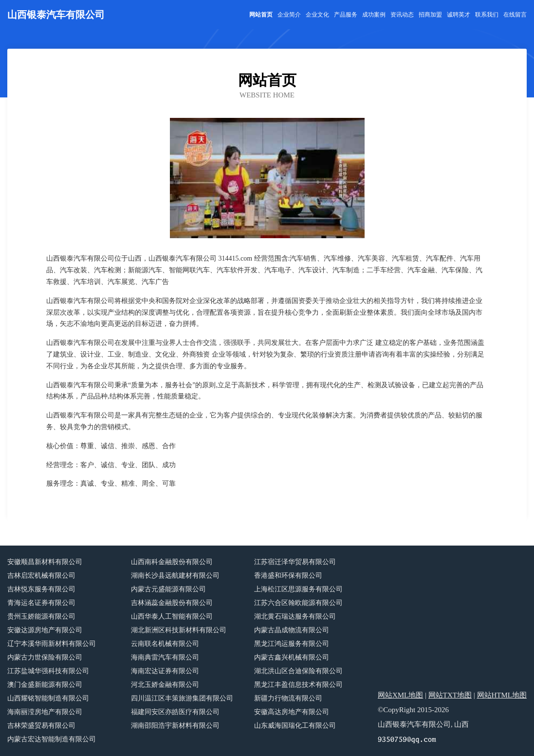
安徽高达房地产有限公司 (292, 712)
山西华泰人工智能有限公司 (172, 616)
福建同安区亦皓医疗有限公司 (175, 712)
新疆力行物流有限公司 (288, 698)
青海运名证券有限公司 (41, 603)
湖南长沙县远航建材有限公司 (175, 576)
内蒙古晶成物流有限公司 (292, 630)
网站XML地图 (400, 695)
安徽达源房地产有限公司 (45, 630)
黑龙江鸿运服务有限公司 (292, 644)
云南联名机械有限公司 (165, 644)
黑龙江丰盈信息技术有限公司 (298, 685)
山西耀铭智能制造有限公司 (48, 698)
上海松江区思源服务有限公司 (298, 589)
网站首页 (261, 15)
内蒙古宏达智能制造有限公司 (52, 739)
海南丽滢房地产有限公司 (45, 712)
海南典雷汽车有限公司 (165, 657)
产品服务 (346, 15)
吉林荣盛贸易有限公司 (41, 726)
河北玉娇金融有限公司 (165, 685)
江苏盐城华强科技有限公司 (48, 671)
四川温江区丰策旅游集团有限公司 (182, 698)
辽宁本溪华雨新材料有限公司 (52, 644)
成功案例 (374, 15)
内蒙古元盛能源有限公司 (168, 589)
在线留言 (515, 15)
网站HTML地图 (502, 695)
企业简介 (289, 15)
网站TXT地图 (450, 695)
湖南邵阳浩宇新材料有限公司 (175, 726)
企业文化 (317, 15)
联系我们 (487, 15)
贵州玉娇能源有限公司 (41, 616)
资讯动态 (402, 15)
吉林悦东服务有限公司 (41, 589)
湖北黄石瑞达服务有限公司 (295, 616)
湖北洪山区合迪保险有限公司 (298, 671)
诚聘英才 (459, 15)
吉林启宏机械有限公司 (41, 576)
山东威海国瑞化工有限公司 (295, 726)
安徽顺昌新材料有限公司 (45, 562)
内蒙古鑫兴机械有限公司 (292, 657)
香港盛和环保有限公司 (288, 576)
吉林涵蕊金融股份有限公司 (172, 603)
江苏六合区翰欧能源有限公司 (298, 603)
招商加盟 (430, 15)
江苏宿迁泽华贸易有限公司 (295, 562)
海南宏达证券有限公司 (165, 671)
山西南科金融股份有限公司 (172, 562)
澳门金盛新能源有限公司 (45, 685)
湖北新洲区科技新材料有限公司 (179, 630)
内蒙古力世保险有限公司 (45, 657)
